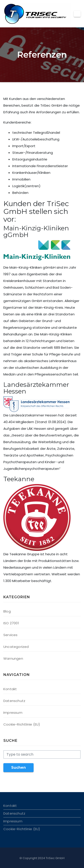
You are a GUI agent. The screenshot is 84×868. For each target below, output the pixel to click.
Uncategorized (16, 647)
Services (11, 635)
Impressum (13, 713)
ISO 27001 (11, 623)
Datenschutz (14, 701)
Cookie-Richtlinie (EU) (22, 724)
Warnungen (13, 658)
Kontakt (10, 689)
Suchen (18, 768)
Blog (7, 611)
